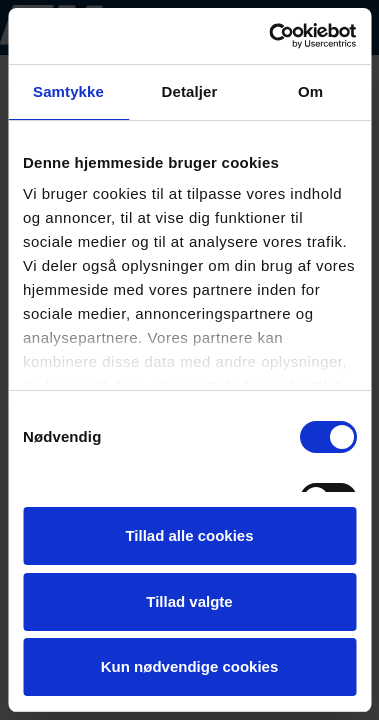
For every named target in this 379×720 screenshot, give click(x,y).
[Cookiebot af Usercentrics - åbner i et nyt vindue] (270, 36)
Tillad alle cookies (189, 535)
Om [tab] (310, 91)
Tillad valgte (189, 601)
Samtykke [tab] (68, 91)
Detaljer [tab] (190, 91)
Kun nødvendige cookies (190, 666)
